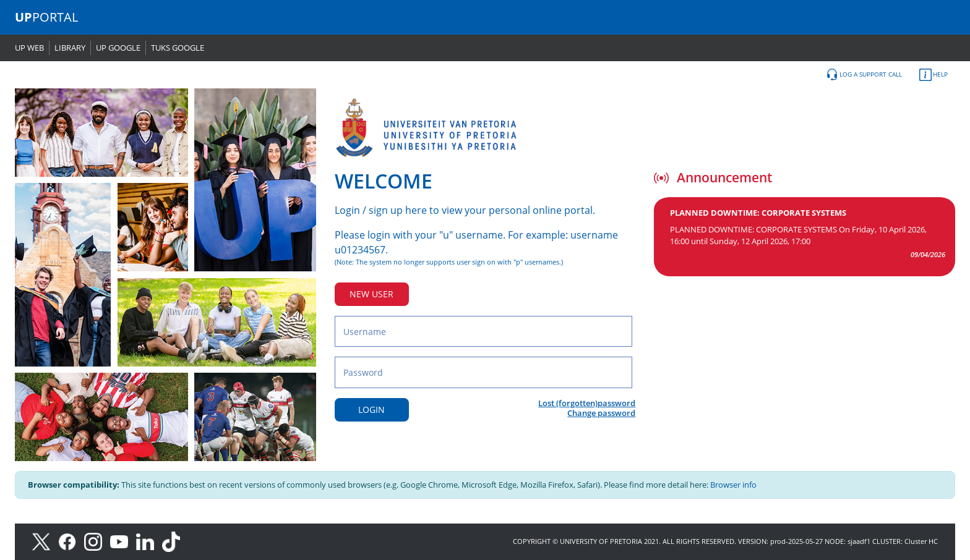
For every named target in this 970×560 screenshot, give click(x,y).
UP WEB (29, 48)
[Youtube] (123, 541)
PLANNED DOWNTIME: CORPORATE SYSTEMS (758, 213)
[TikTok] (174, 541)
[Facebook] (71, 541)
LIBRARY (70, 48)
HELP (934, 75)
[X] (44, 541)
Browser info (733, 485)
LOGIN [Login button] (371, 409)
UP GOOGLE (118, 48)
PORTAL (46, 17)
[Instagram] (97, 541)
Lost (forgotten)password (587, 403)
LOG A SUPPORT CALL (864, 75)
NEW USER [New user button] (371, 294)
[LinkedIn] (148, 541)
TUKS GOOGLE (178, 48)
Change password (601, 413)
